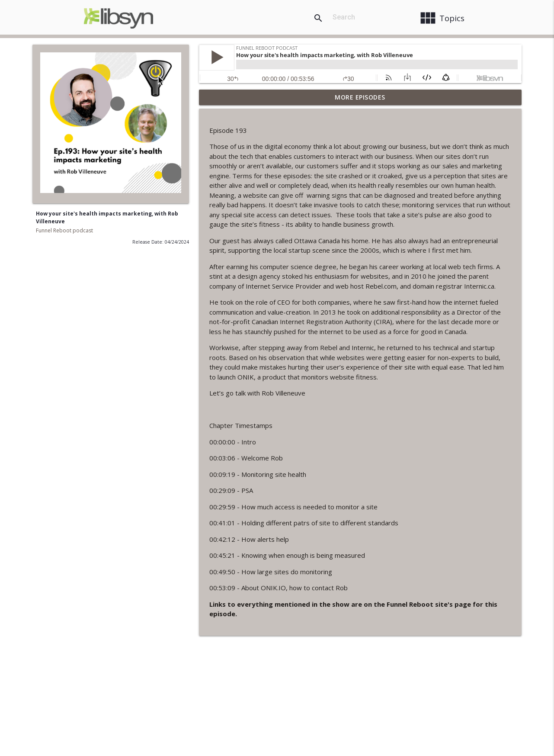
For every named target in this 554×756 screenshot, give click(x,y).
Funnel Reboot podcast (64, 230)
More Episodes (360, 97)
